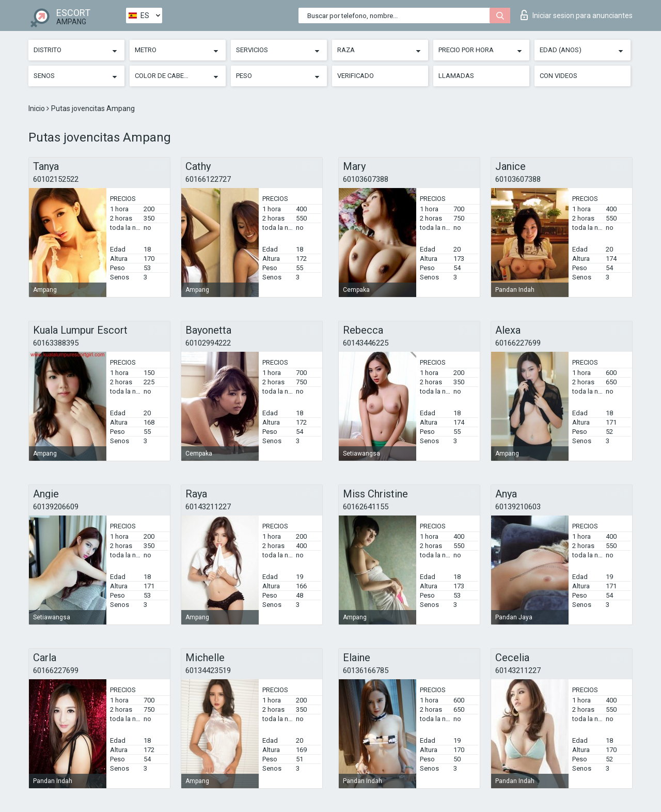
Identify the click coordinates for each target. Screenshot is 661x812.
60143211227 (208, 507)
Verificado (356, 76)
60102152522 (56, 179)
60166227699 (518, 343)
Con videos (558, 76)
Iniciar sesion (577, 15)
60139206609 (56, 507)
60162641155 (366, 507)
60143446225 (366, 343)
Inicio (37, 108)
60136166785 (366, 670)
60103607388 (366, 179)
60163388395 (56, 343)
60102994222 (208, 343)
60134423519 (208, 670)
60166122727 (208, 179)
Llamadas (456, 76)
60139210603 (518, 507)
